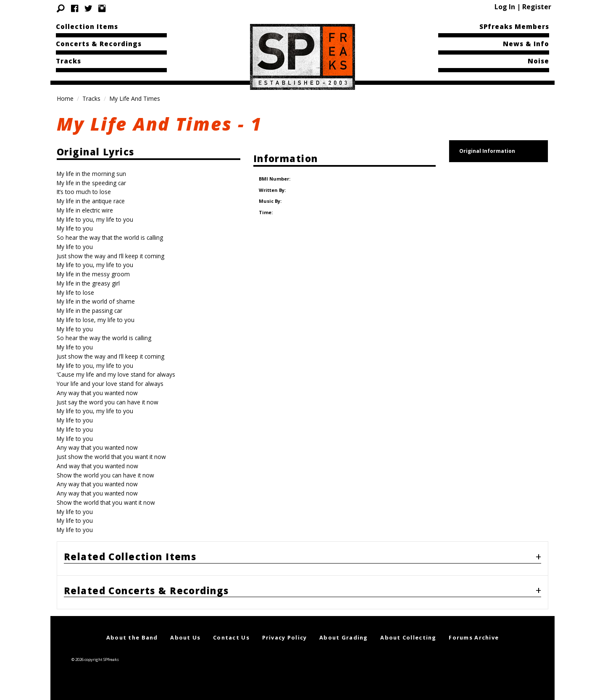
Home (65, 98)
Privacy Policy (285, 637)
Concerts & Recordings (99, 44)
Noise (538, 61)
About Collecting (408, 637)
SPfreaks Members (514, 26)
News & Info (526, 44)
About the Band (132, 637)
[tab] (302, 558)
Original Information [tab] (487, 151)
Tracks (68, 61)
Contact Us (231, 637)
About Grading (344, 637)
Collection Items (87, 26)
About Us (185, 637)
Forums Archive (474, 637)
